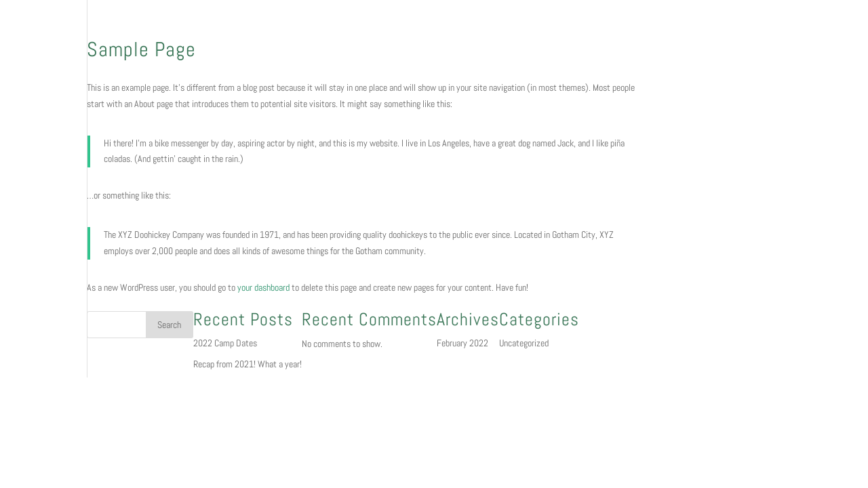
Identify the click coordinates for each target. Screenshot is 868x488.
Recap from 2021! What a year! (248, 364)
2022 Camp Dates (225, 343)
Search (169, 325)
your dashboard (263, 287)
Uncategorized (524, 343)
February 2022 (462, 343)
